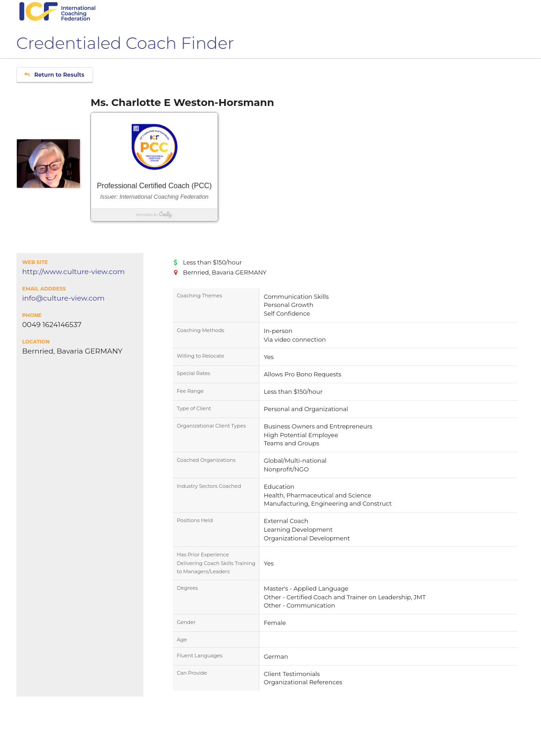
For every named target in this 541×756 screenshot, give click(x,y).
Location (36, 342)
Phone (32, 315)
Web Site (35, 262)
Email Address (44, 289)
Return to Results (54, 75)
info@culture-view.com (63, 298)
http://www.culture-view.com (74, 272)
